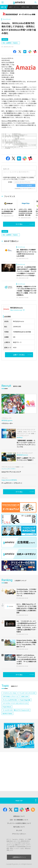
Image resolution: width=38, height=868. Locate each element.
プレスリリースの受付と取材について (19, 823)
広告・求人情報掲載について (19, 820)
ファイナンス (7, 19)
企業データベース (14, 7)
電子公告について (19, 827)
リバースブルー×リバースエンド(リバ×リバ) (15, 703)
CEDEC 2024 (25, 696)
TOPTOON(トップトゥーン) (10, 696)
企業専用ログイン (19, 857)
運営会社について (19, 816)
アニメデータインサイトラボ (27, 693)
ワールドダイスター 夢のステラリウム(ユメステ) (16, 710)
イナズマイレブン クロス (9, 693)
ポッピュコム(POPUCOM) (10, 700)
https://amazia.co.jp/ (17, 310)
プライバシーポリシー (19, 834)
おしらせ (19, 830)
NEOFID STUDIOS (7, 714)
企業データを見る (19, 355)
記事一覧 (3, 7)
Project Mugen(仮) (25, 700)
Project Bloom (7, 707)
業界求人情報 (25, 7)
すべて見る (19, 224)
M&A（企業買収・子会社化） (11, 43)
